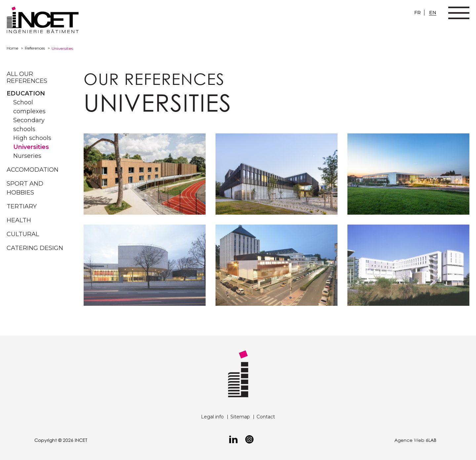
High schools (32, 138)
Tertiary (22, 206)
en (433, 13)
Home (12, 48)
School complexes (29, 107)
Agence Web (409, 440)
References (35, 48)
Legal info (212, 417)
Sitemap (240, 417)
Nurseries (27, 156)
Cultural (23, 234)
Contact (266, 417)
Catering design (35, 248)
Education (26, 93)
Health (19, 220)
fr (417, 13)
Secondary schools (29, 125)
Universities (31, 147)
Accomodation (33, 170)
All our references (27, 77)
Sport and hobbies (25, 188)
